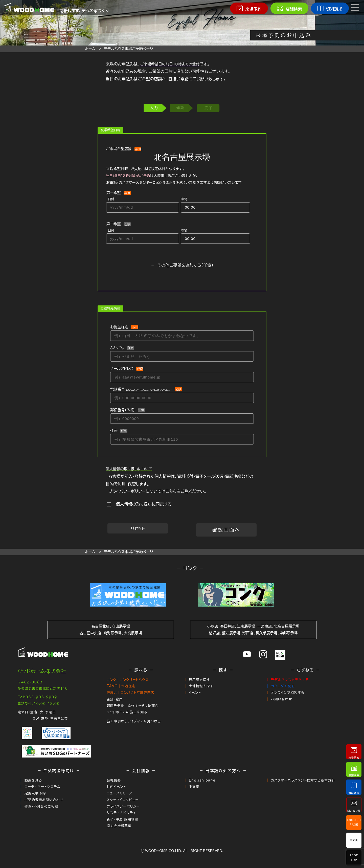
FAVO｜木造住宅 (121, 686)
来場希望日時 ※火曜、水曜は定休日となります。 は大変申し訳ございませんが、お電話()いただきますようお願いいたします (174, 175)
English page (202, 780)
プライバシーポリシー (123, 806)
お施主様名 (119, 327)
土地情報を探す (201, 686)
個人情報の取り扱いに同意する (142, 504)
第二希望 (113, 224)
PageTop (354, 858)
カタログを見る (283, 686)
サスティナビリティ (121, 813)
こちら (171, 491)
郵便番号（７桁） (122, 410)
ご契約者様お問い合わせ (44, 800)
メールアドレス (122, 369)
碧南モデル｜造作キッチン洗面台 (133, 706)
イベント (195, 693)
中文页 (194, 786)
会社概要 (114, 780)
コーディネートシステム (42, 786)
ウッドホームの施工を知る (127, 712)
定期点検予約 (35, 793)
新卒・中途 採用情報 (123, 819)
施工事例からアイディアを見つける (134, 721)
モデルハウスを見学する (290, 680)
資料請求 (354, 787)
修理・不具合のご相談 (41, 806)
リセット (138, 528)
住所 (114, 431)
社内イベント (116, 786)
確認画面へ (226, 530)
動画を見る (33, 780)
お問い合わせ (282, 699)
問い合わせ (354, 805)
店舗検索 (354, 769)
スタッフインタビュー (123, 800)
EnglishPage (354, 822)
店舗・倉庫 (115, 699)
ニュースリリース (120, 793)
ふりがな (117, 348)
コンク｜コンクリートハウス (128, 680)
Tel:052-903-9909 (37, 697)
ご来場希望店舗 (119, 149)
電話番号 (141, 389)
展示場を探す (199, 680)
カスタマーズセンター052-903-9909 (151, 182)
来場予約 (354, 752)
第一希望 (113, 193)
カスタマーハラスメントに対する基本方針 (303, 780)
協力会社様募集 (119, 825)
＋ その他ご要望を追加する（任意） (182, 265)
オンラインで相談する (288, 693)
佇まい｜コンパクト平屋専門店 (131, 693)
